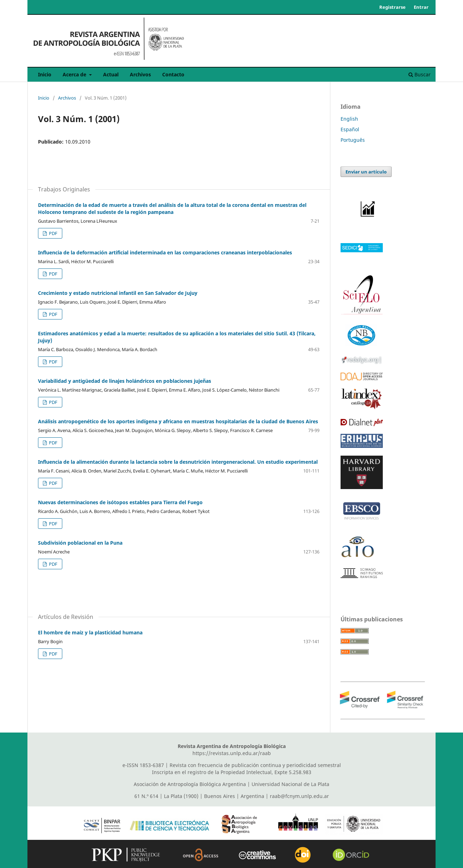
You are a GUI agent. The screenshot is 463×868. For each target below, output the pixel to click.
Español (350, 129)
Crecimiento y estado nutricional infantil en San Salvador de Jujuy (118, 293)
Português (353, 140)
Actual (111, 74)
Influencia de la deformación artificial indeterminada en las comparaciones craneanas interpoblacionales (165, 252)
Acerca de (75, 74)
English (349, 119)
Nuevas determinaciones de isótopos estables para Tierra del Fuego (120, 502)
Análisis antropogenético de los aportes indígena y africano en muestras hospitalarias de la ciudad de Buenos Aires (178, 421)
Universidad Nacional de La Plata (290, 784)
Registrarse (392, 7)
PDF (53, 233)
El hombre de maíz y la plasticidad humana (90, 632)
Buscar (420, 74)
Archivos (140, 74)
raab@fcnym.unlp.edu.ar (299, 796)
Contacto (173, 74)
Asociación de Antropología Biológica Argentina (190, 784)
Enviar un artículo (366, 172)
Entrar (421, 7)
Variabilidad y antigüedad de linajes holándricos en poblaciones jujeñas (125, 381)
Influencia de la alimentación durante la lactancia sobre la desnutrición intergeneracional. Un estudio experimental (178, 462)
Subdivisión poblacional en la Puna (80, 543)
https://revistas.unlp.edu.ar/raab (232, 753)
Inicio (45, 74)
